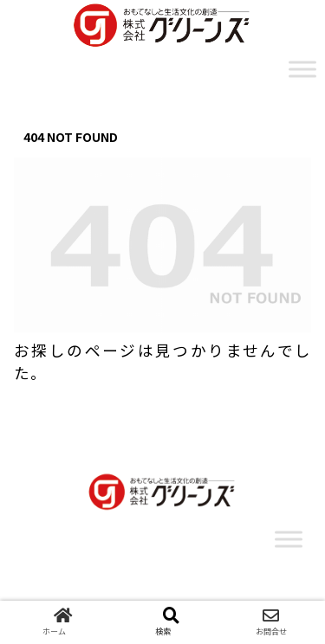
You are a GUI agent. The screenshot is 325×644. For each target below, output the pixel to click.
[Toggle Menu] (302, 69)
